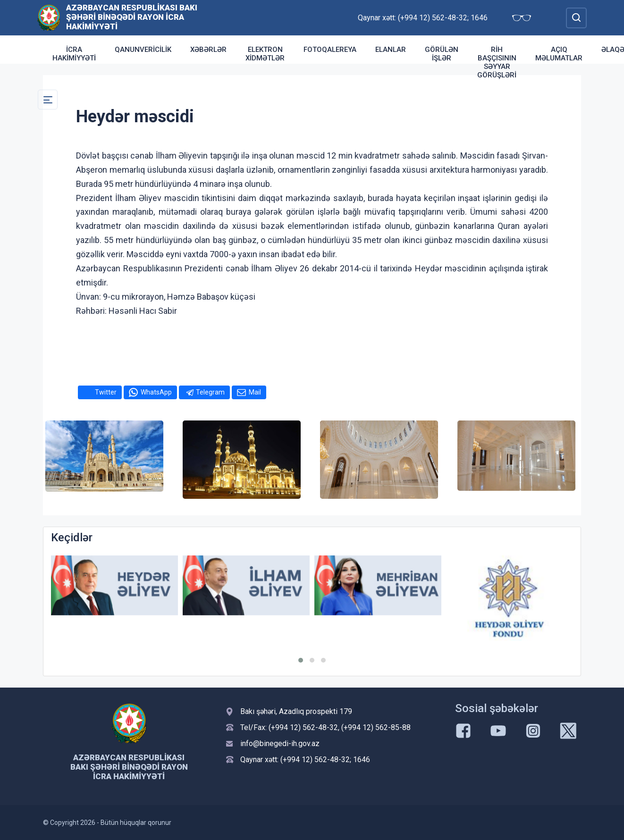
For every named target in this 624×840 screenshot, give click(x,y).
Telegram (210, 392)
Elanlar (391, 50)
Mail (255, 392)
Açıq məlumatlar (559, 54)
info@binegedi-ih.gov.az (280, 743)
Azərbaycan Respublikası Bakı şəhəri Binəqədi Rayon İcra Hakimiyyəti (132, 17)
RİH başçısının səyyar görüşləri (497, 62)
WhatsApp (156, 392)
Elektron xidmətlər (265, 54)
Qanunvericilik (143, 50)
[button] (301, 660)
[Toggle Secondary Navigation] (48, 100)
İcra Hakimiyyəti (74, 54)
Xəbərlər (208, 50)
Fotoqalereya (330, 50)
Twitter (106, 392)
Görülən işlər (442, 54)
